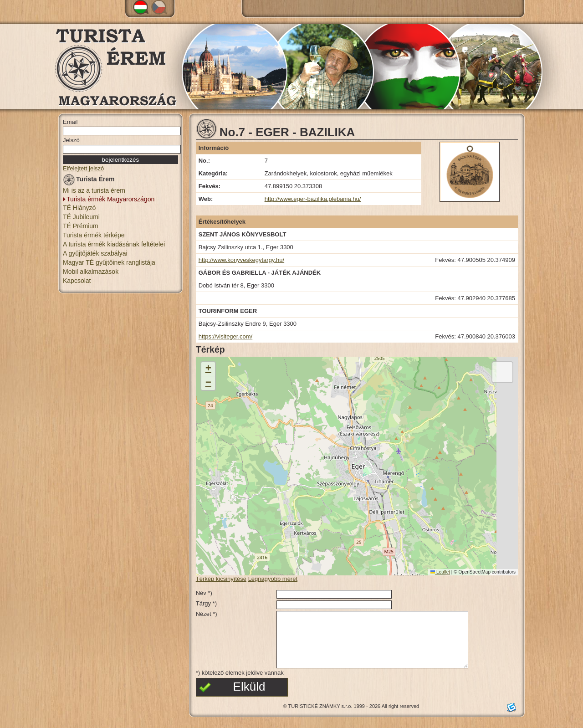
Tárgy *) (206, 603)
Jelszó (71, 140)
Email (70, 122)
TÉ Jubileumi (81, 217)
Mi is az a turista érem (94, 190)
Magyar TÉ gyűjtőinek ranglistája (109, 262)
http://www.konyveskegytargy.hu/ (241, 260)
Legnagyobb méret (273, 579)
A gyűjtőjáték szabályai (95, 253)
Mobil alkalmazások (91, 272)
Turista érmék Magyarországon (110, 199)
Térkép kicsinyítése (221, 579)
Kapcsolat (77, 281)
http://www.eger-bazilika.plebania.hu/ (313, 199)
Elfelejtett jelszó (83, 168)
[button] (208, 369)
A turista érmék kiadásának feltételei (114, 244)
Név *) (204, 593)
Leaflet (440, 572)
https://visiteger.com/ (226, 336)
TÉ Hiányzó (79, 208)
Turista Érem (89, 181)
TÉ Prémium (81, 226)
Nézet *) (207, 614)
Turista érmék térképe (94, 235)
